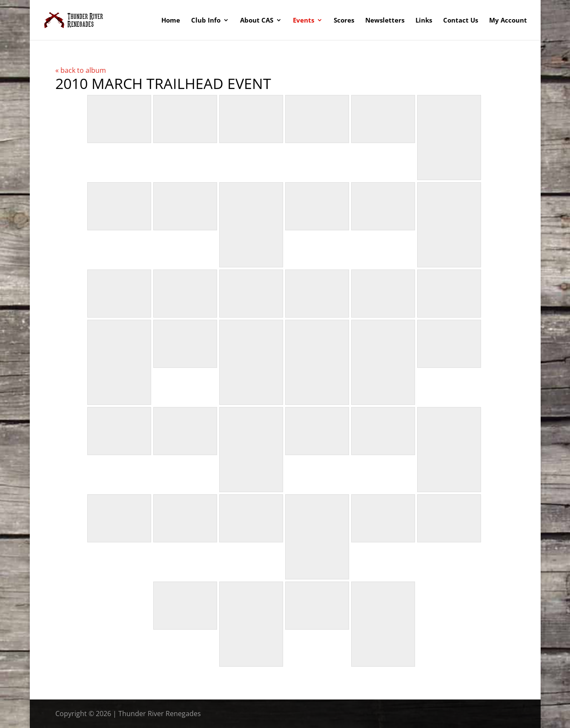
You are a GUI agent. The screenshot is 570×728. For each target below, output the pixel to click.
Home (171, 21)
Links (424, 21)
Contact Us (461, 21)
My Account (508, 21)
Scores (344, 21)
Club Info (206, 21)
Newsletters (385, 21)
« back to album (81, 70)
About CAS (257, 21)
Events (304, 21)
